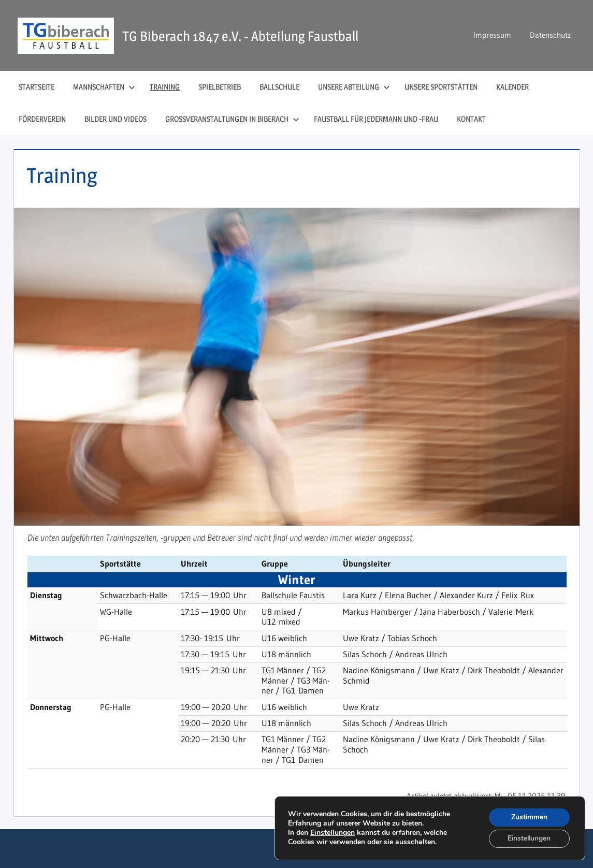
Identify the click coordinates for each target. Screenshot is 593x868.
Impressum (492, 35)
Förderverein (42, 119)
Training (165, 87)
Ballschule (279, 87)
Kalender (512, 87)
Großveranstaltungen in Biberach (232, 119)
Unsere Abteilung (354, 87)
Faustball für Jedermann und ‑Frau (376, 119)
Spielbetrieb (220, 87)
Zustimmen (528, 816)
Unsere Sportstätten (441, 87)
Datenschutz (550, 35)
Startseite (37, 87)
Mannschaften (104, 87)
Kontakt (471, 119)
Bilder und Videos (115, 119)
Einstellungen (332, 832)
